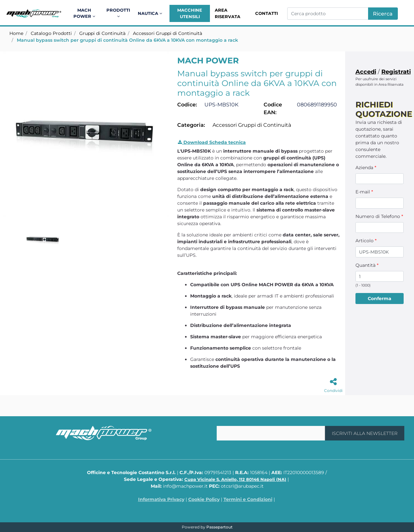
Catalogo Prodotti (51, 33)
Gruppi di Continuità (102, 33)
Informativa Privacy (161, 499)
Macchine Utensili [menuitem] (190, 13)
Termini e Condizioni (248, 499)
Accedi (366, 72)
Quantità (367, 265)
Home (16, 33)
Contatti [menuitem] (267, 13)
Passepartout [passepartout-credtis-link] (219, 527)
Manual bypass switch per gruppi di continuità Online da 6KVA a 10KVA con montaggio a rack (127, 40)
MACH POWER (208, 60)
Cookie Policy (204, 499)
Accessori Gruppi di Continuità (168, 33)
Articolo (366, 241)
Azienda (366, 168)
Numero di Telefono (379, 216)
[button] (383, 14)
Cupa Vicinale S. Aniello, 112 (235, 479)
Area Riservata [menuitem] (228, 13)
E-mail (364, 192)
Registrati (396, 72)
